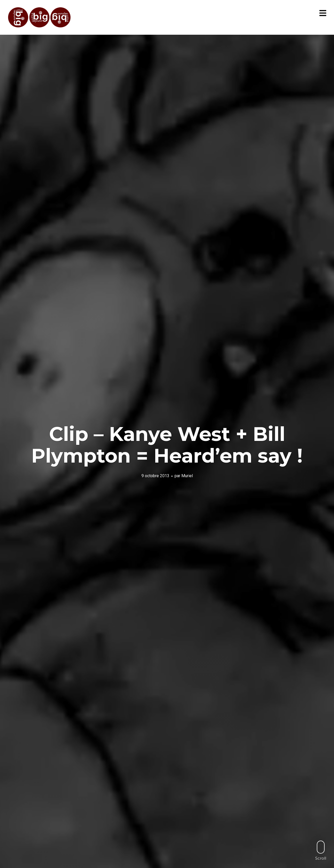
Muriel (187, 476)
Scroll (321, 850)
